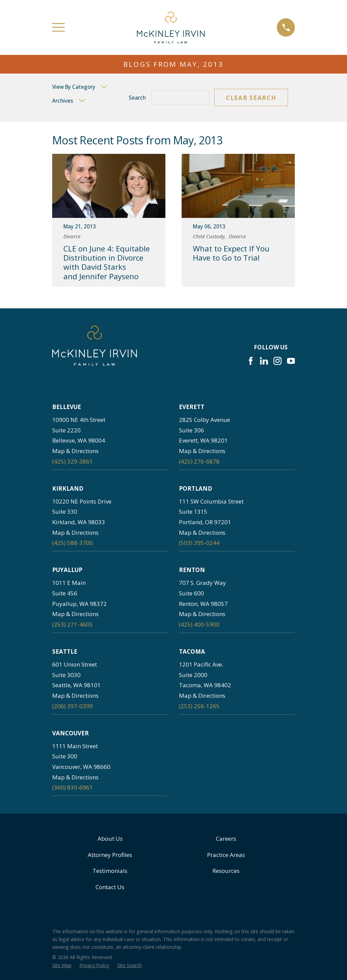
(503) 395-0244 (199, 543)
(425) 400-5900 (199, 624)
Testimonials (110, 871)
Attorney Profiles (110, 855)
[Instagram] (278, 361)
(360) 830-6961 (73, 787)
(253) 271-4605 (73, 624)
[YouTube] (291, 361)
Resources (226, 871)
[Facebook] (251, 361)
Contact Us (110, 887)
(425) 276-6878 (199, 461)
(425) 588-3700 (73, 543)
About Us (110, 839)
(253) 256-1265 (199, 706)
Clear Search (251, 98)
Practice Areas (226, 855)
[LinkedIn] (264, 361)
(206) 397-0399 (73, 706)
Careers (226, 839)
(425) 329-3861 (73, 461)
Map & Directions (75, 451)
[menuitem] (62, 965)
